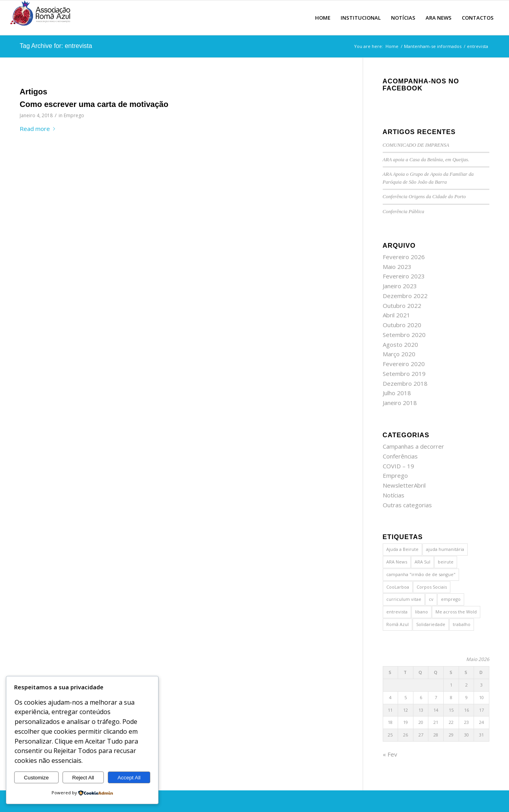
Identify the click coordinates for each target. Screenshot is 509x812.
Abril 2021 (397, 315)
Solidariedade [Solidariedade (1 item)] (431, 624)
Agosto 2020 (400, 344)
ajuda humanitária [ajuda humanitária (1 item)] (445, 549)
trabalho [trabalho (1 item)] (462, 624)
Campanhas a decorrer (413, 446)
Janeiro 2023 (400, 286)
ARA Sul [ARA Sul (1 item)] (422, 562)
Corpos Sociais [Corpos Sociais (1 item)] (432, 587)
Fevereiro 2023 (404, 276)
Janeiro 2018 (400, 403)
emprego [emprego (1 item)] (451, 599)
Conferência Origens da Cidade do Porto (424, 197)
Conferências (400, 456)
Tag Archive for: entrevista (56, 46)
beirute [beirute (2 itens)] (446, 562)
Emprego (74, 115)
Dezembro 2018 (405, 383)
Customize (36, 778)
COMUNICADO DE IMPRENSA (416, 145)
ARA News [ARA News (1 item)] (397, 562)
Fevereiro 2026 (404, 257)
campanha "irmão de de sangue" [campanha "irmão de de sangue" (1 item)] (421, 574)
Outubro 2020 (402, 325)
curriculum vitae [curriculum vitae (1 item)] (404, 599)
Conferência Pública (404, 212)
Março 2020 (399, 354)
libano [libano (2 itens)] (421, 612)
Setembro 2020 (404, 335)
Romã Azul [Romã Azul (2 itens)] (397, 624)
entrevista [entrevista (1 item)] (397, 612)
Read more (39, 129)
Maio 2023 (397, 267)
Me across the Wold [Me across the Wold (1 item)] (456, 612)
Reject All (83, 778)
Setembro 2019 (404, 374)
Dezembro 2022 (405, 296)
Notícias (394, 495)
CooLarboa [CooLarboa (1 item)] (398, 587)
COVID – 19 (398, 466)
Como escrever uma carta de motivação (94, 104)
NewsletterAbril (404, 485)
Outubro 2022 (402, 306)
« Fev (390, 754)
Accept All (129, 778)
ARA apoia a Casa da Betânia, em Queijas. (426, 160)
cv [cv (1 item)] (431, 599)
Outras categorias (407, 505)
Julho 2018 (397, 393)
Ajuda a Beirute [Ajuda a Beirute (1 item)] (402, 549)
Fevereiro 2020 (404, 364)
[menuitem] (323, 18)
